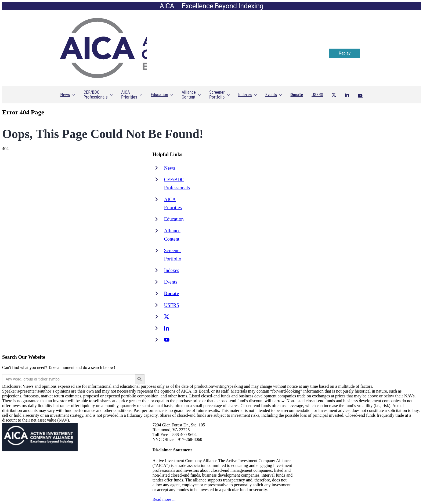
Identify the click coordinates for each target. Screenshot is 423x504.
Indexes (172, 270)
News (170, 168)
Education (174, 219)
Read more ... (164, 499)
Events (171, 282)
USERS (172, 305)
